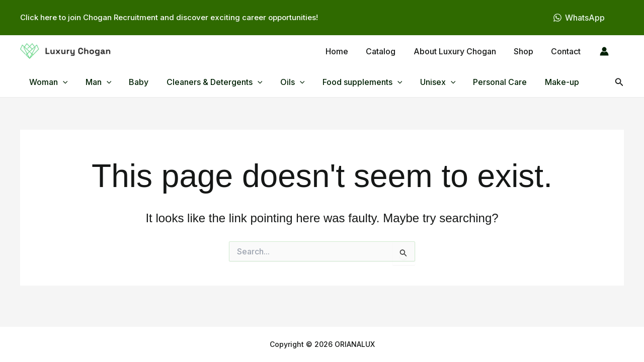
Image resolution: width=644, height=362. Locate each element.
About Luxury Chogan (459, 51)
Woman (48, 82)
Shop (526, 51)
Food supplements (353, 82)
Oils (285, 82)
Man (96, 82)
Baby (135, 82)
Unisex (427, 82)
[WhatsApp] (579, 18)
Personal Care (488, 82)
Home (344, 51)
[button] (62, 82)
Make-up (548, 82)
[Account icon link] (604, 51)
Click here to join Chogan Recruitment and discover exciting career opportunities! (169, 17)
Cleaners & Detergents (209, 82)
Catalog (387, 51)
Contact (567, 51)
